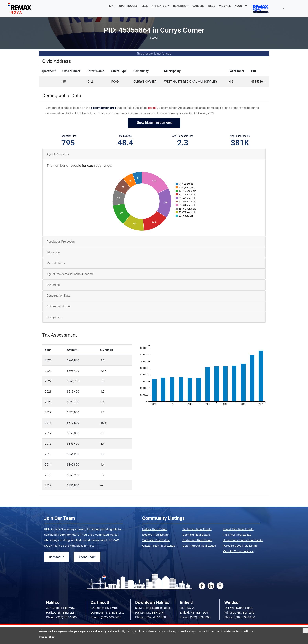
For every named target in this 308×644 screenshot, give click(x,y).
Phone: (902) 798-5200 (240, 617)
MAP (112, 6)
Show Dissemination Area (154, 123)
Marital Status (56, 263)
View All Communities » (238, 551)
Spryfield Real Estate (196, 535)
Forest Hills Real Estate (238, 529)
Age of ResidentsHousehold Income (70, 274)
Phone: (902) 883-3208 (195, 617)
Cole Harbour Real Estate (199, 546)
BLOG (212, 6)
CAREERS (198, 6)
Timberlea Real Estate (197, 529)
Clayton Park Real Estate (159, 546)
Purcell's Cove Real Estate (240, 546)
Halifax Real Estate (155, 529)
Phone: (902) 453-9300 (61, 617)
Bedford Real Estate (155, 535)
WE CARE (225, 6)
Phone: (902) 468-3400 (106, 617)
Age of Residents (58, 154)
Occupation (54, 317)
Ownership (54, 285)
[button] (160, 6)
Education (53, 252)
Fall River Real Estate (237, 535)
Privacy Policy (47, 637)
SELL (145, 6)
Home (154, 38)
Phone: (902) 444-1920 (150, 617)
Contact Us (56, 557)
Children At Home (58, 306)
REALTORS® (181, 6)
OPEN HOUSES (128, 6)
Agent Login (87, 557)
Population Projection (61, 242)
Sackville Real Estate (156, 540)
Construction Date (58, 296)
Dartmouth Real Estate (197, 540)
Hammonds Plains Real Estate (243, 540)
